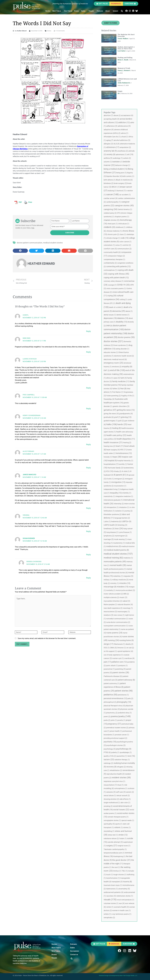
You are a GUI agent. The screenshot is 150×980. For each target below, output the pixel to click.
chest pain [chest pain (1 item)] (113, 224)
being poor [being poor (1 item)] (121, 173)
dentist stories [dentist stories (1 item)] (123, 315)
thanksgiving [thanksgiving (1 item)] (119, 856)
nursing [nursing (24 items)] (113, 640)
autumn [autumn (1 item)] (108, 162)
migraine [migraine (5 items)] (128, 576)
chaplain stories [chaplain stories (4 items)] (111, 220)
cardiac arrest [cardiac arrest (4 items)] (111, 198)
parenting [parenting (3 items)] (120, 669)
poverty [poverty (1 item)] (121, 720)
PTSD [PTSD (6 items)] (107, 752)
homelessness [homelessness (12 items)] (124, 453)
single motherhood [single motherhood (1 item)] (112, 803)
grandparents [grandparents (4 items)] (126, 414)
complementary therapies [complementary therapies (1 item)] (114, 259)
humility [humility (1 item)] (123, 464)
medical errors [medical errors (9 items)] (114, 546)
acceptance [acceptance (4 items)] (127, 115)
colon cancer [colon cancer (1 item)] (125, 242)
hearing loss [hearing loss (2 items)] (109, 446)
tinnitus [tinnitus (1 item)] (117, 871)
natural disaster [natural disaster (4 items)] (125, 604)
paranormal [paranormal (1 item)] (109, 669)
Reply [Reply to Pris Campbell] (89, 409)
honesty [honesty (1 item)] (108, 457)
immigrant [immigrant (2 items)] (119, 479)
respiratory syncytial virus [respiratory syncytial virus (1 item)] (114, 781)
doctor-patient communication (30, 243)
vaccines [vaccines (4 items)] (111, 896)
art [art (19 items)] (130, 154)
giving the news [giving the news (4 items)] (111, 414)
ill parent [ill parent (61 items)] (120, 475)
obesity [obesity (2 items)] (129, 644)
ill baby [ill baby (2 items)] (117, 471)
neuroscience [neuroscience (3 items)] (110, 612)
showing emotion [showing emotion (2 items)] (111, 799)
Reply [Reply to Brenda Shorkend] (89, 578)
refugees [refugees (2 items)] (121, 767)
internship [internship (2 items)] (119, 504)
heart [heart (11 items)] (120, 446)
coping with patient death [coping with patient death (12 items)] (116, 278)
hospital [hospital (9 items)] (112, 461)
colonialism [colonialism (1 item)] (109, 245)
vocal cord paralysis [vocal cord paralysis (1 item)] (125, 900)
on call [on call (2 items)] (130, 648)
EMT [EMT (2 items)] (107, 370)
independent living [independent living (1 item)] (112, 489)
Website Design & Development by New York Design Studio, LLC (118, 976)
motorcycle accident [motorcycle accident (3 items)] (125, 590)
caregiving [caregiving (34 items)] (110, 209)
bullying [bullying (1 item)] (112, 191)
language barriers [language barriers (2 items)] (122, 518)
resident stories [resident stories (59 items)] (121, 778)
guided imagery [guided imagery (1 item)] (111, 421)
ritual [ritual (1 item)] (120, 785)
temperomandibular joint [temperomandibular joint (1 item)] (114, 853)
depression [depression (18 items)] (110, 318)
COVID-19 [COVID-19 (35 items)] (123, 285)
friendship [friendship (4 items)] (109, 399)
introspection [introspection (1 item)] (113, 507)
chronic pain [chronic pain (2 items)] (113, 234)
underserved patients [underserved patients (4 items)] (114, 892)
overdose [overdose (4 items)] (129, 658)
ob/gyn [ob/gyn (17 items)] (109, 644)
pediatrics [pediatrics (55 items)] (110, 695)
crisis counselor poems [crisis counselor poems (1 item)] (116, 288)
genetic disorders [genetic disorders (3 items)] (121, 406)
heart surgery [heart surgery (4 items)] (113, 450)
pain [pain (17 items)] (107, 662)
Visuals (92, 11)
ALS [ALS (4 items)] (117, 144)
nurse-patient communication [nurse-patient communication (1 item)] (116, 626)
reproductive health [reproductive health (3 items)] (116, 774)
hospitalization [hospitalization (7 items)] (111, 464)
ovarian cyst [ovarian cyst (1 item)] (118, 658)
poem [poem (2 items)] (107, 717)
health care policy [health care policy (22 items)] (116, 435)
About (108, 11)
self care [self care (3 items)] (121, 792)
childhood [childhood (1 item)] (121, 227)
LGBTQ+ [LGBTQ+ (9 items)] (126, 521)
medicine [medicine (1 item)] (128, 558)
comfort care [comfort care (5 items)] (110, 249)
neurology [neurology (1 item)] (128, 608)
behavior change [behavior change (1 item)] (123, 165)
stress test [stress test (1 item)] (113, 835)
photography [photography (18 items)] (124, 702)
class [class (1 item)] (123, 234)
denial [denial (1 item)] (129, 311)
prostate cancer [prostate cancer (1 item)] (122, 735)
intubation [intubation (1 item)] (124, 507)
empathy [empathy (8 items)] (127, 367)
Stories (48, 11)
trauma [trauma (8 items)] (127, 882)
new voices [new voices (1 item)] (119, 615)
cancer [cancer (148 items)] (112, 194)
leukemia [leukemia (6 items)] (116, 521)
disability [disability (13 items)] (122, 322)
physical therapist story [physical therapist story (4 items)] (114, 706)
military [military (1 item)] (108, 580)
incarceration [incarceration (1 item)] (120, 486)
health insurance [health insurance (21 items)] (113, 442)
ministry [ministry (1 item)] (115, 583)
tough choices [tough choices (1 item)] (120, 875)
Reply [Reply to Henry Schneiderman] (89, 444)
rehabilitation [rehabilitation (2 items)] (116, 770)
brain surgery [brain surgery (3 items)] (120, 183)
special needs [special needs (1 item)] (128, 820)
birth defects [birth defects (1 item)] (110, 180)
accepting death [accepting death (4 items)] (111, 119)
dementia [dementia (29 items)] (119, 311)
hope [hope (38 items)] (117, 457)
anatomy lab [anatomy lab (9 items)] (110, 151)
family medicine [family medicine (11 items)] (121, 381)
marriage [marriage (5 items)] (109, 539)
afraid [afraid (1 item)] (125, 137)
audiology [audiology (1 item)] (118, 158)
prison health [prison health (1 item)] (116, 731)
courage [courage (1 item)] (112, 285)
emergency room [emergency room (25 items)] (113, 363)
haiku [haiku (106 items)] (112, 424)
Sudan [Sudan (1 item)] (123, 838)
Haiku (84, 11)
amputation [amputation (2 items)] (125, 147)
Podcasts (100, 11)
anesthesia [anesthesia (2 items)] (123, 151)
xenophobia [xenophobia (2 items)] (109, 918)
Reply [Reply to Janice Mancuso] (89, 508)
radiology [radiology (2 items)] (108, 763)
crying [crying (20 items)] (112, 296)
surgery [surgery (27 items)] (112, 846)
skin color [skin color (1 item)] (125, 803)
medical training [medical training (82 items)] (113, 558)
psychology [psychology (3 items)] (110, 749)
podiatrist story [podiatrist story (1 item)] (125, 713)
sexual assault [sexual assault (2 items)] (123, 795)
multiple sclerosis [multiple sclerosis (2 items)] (111, 597)
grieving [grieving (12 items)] (126, 417)
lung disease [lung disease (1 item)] (112, 532)
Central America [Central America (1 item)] (125, 209)
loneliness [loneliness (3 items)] (109, 529)
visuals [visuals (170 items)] (110, 900)
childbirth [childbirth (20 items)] (109, 227)
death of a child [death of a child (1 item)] (116, 307)
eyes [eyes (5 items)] (117, 378)
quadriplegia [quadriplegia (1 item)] (126, 752)
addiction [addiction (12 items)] (124, 122)
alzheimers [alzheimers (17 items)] (113, 147)
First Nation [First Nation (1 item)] (118, 392)
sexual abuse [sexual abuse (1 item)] (110, 795)
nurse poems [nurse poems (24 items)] (114, 633)
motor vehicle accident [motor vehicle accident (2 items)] (113, 594)
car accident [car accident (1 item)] (125, 195)
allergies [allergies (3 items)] (108, 144)
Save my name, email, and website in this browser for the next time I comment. (47, 638)
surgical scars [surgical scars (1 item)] (124, 846)
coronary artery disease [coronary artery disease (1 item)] (114, 281)
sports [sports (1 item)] (119, 824)
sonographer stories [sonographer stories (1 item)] (112, 820)
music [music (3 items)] (123, 597)
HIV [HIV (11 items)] (124, 450)
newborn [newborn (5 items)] (109, 615)
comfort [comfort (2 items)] (127, 245)
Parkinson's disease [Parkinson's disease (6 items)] (113, 676)
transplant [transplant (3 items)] (117, 882)
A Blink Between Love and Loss (127, 80)
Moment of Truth (124, 68)
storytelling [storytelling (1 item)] (109, 831)
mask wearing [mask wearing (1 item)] (121, 539)
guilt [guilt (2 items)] (121, 421)
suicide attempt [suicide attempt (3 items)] (115, 842)
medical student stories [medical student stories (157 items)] (118, 554)
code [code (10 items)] (125, 238)
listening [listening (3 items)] (122, 525)
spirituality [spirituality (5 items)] (109, 824)
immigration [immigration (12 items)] (118, 482)
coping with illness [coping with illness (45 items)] (119, 274)
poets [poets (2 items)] (107, 720)
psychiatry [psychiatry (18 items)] (110, 742)
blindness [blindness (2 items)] (109, 183)
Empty (120, 91)
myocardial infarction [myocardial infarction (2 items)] (113, 601)
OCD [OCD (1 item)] (107, 648)
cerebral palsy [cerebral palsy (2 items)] (110, 213)
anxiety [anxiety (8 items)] (111, 154)
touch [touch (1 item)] (110, 875)
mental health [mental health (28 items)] (118, 565)
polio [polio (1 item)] (114, 720)
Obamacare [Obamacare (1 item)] (119, 644)
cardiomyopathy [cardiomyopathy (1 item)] (114, 202)
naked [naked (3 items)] (126, 601)
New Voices (68, 11)
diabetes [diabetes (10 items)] (123, 318)
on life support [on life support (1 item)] (110, 651)
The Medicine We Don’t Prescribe (126, 35)
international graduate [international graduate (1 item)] (113, 500)
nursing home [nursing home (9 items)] (127, 640)
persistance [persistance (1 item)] (123, 695)
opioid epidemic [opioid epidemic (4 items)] (125, 651)
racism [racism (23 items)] (109, 760)
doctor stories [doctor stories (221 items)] (113, 341)
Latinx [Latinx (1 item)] (107, 522)
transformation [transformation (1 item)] (113, 878)
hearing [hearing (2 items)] (127, 443)
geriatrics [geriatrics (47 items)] (110, 410)
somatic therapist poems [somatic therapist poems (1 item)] (118, 817)
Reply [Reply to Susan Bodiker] (89, 555)
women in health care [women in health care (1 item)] (121, 910)
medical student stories (53, 243)
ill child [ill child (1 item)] (126, 471)
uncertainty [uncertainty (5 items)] (124, 889)
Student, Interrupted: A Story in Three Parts (126, 48)
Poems (77, 11)
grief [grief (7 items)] (117, 417)
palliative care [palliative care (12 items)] (119, 662)
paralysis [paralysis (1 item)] (123, 666)
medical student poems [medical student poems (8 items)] (118, 550)
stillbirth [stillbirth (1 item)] (119, 827)
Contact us (74, 955)
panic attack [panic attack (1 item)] (112, 666)
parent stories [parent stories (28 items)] (121, 673)
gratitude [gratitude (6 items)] (109, 417)
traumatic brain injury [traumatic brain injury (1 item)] (113, 885)
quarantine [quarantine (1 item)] (122, 756)
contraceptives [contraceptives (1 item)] (110, 270)
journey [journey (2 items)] (128, 511)
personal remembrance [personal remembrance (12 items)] (115, 698)
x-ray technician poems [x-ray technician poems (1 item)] (121, 914)
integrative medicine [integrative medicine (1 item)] (124, 496)
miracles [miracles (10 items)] (125, 583)
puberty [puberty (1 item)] (115, 752)
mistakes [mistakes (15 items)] (123, 587)
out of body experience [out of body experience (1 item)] (113, 655)
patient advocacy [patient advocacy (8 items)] (126, 680)
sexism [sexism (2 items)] (130, 792)
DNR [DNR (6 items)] (109, 326)
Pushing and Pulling (125, 57)
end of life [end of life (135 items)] (118, 370)
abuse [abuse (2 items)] (117, 115)
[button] (122, 11)
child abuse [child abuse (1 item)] (124, 224)
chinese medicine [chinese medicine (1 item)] (114, 231)
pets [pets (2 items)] (130, 698)
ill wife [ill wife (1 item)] (110, 479)
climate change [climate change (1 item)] (113, 238)
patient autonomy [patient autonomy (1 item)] (112, 683)
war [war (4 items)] (122, 903)
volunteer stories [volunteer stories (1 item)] (111, 903)
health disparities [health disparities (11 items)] (126, 439)
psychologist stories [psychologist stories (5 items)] (116, 745)
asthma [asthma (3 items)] (108, 158)
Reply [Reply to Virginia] (89, 531)
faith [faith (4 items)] (124, 378)
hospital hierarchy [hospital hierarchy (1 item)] (125, 461)
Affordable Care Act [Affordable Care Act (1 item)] (112, 137)
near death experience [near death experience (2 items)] (113, 608)
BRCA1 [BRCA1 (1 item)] (116, 187)
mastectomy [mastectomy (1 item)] (119, 543)
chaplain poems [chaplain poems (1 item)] (122, 217)
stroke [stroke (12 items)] (123, 835)
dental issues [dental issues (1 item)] (110, 315)
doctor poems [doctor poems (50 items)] (126, 337)
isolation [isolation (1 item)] (120, 511)
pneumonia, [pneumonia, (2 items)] (112, 713)
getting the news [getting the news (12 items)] (126, 410)
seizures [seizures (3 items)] (111, 792)
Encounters (75, 951)
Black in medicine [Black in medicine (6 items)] (124, 180)
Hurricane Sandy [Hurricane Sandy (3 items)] (115, 468)
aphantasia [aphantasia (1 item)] (121, 155)
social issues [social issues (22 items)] (121, 810)
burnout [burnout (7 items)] (121, 191)
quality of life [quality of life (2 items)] (110, 756)
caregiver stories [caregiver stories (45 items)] (124, 206)
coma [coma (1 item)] (119, 245)
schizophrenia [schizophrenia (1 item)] (121, 788)
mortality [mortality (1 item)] (111, 590)
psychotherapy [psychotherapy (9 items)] (124, 749)
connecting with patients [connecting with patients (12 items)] (118, 266)
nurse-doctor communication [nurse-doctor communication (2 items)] (118, 622)
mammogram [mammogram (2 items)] (121, 536)
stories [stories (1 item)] (127, 827)
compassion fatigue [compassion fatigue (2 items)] (116, 256)
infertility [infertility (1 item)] (127, 493)
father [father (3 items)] (116, 389)
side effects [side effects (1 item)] (125, 799)
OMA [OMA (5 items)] (113, 648)
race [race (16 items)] (131, 756)
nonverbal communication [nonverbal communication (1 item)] (117, 619)
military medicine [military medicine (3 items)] (120, 580)
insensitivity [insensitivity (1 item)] (109, 496)
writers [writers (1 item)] (107, 914)
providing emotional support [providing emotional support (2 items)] (115, 738)
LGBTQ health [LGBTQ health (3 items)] (110, 525)
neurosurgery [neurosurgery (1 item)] (124, 612)
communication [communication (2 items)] (124, 249)
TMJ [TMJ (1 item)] (125, 871)
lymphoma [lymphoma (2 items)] (109, 536)
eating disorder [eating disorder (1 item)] (122, 349)
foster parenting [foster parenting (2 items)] (114, 396)
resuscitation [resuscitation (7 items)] (110, 785)
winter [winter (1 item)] (110, 907)
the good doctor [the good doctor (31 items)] (122, 860)
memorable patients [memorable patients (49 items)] (115, 562)
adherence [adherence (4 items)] (112, 126)
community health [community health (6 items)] (112, 252)
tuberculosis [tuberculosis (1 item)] (112, 889)
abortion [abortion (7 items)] (108, 115)
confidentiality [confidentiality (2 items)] (110, 263)
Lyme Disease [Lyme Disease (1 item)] (125, 532)
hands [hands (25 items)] (122, 424)
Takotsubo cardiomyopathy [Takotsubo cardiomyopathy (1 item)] (115, 849)
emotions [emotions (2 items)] (117, 367)
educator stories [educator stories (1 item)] (111, 352)
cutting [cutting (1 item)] (123, 299)
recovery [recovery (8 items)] (111, 767)
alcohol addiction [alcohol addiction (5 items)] (122, 140)
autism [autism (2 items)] (127, 158)
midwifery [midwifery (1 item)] (118, 576)
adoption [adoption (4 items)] (109, 130)
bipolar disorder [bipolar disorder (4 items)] (114, 176)
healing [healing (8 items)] (116, 428)
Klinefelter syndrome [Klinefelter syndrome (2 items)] (113, 514)
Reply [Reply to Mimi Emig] (89, 352)
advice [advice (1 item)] (125, 133)
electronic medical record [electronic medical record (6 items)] (115, 359)
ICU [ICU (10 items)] (110, 471)
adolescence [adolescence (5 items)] (124, 126)
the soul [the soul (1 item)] (116, 867)
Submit (116, 11)
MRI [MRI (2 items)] (126, 594)
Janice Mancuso (29, 475)
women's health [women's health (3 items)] (121, 907)
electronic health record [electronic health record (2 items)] (124, 356)
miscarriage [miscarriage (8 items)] (110, 587)
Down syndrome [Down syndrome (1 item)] (121, 345)
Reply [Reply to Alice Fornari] (89, 468)
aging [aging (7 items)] (110, 140)
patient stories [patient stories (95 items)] (124, 691)
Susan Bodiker (29, 538)
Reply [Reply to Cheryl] (89, 331)
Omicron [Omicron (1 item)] (122, 648)
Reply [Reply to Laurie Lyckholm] (89, 388)
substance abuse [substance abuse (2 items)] (111, 838)
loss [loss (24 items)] (119, 529)
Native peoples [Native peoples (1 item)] (110, 605)
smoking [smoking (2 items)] (108, 806)
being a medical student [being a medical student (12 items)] (116, 169)
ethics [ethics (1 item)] (110, 378)
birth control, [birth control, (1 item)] (128, 176)
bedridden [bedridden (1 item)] (117, 162)
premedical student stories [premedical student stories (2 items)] (117, 728)
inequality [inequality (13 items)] (116, 493)
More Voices (57, 11)
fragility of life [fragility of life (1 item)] (128, 396)
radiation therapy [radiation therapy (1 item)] (122, 760)
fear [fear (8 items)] (123, 389)
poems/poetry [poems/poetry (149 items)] (121, 716)
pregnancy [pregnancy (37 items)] (114, 724)
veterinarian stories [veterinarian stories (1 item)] (125, 896)
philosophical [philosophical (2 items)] (110, 702)
